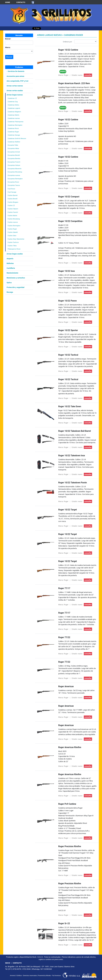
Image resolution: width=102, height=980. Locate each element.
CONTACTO (21, 2)
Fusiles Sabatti (13, 232)
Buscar (9, 57)
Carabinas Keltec (13, 105)
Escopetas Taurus (14, 185)
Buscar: (8, 39)
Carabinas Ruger (13, 132)
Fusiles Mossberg (14, 219)
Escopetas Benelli (14, 155)
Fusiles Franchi (13, 212)
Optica (9, 283)
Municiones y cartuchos (16, 278)
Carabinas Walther (14, 142)
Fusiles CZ (11, 205)
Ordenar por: (68, 42)
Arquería (10, 259)
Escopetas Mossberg (15, 172)
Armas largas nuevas (15, 95)
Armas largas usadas (15, 254)
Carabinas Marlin (13, 115)
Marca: (8, 47)
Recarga (10, 292)
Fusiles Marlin (12, 216)
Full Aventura (56, 976)
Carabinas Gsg (13, 102)
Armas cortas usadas (15, 91)
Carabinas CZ (12, 98)
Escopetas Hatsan (14, 165)
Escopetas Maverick (15, 169)
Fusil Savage (12, 192)
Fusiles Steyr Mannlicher (16, 239)
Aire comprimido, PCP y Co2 (18, 81)
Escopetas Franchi (14, 162)
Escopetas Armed (14, 152)
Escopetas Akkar (13, 148)
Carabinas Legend (14, 108)
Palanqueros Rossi (14, 249)
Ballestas (10, 263)
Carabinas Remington (15, 125)
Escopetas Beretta (14, 158)
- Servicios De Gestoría (15, 71)
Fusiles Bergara (13, 202)
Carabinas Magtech (14, 112)
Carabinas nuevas (14, 118)
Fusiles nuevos (13, 222)
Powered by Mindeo (44, 976)
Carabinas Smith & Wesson (17, 138)
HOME (8, 2)
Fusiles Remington (14, 226)
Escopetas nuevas (14, 175)
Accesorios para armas (15, 76)
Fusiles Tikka (12, 246)
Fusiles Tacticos (13, 242)
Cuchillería (11, 268)
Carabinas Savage (14, 135)
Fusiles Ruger (12, 229)
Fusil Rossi (11, 189)
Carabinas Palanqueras (16, 122)
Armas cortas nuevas (15, 86)
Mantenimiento (12, 273)
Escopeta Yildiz (13, 145)
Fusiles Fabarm (13, 209)
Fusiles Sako (12, 236)
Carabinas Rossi (13, 128)
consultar (88, 75)
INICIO (8, 963)
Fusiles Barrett (13, 195)
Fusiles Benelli (13, 199)
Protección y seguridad (15, 287)
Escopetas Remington (15, 179)
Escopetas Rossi (13, 182)
